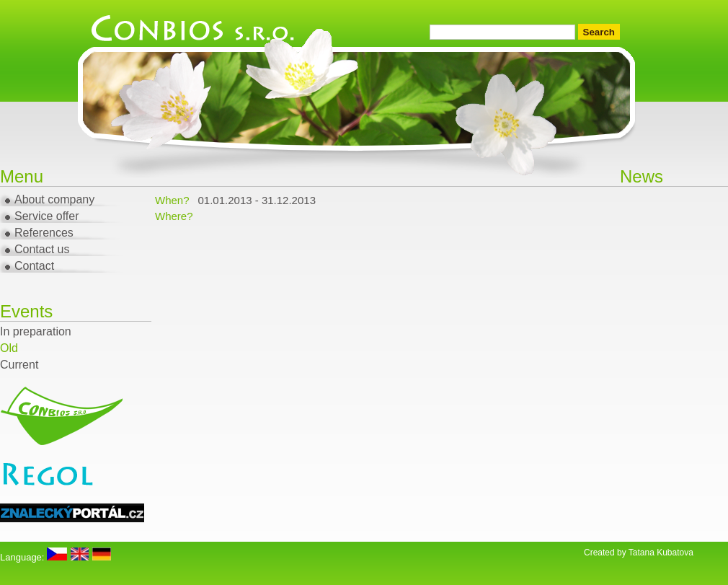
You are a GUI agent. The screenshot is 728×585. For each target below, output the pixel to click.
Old (9, 348)
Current (19, 365)
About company (54, 199)
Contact (34, 266)
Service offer (47, 216)
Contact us (42, 249)
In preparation (36, 331)
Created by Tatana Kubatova (639, 553)
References (44, 233)
